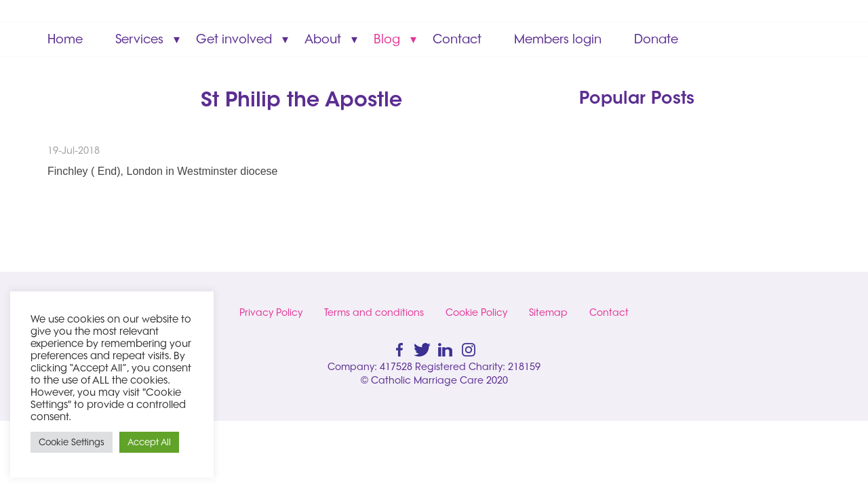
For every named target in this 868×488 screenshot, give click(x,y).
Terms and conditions (374, 312)
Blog (387, 39)
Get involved (234, 39)
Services (139, 39)
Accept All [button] (149, 442)
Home (65, 39)
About (323, 39)
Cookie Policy (476, 312)
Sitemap (548, 312)
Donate (656, 39)
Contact (457, 39)
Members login (558, 39)
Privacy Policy (271, 312)
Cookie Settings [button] (72, 442)
